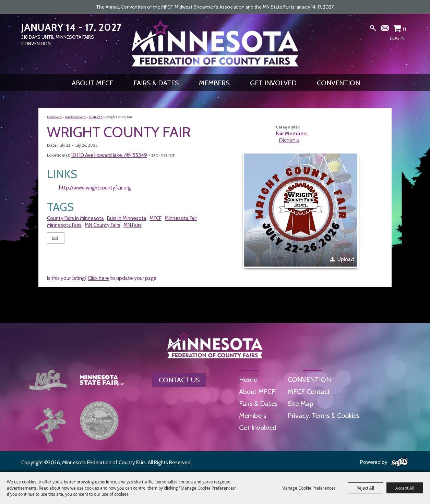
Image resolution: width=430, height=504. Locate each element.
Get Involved (273, 83)
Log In (397, 38)
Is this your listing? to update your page (102, 278)
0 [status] (404, 29)
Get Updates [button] (385, 29)
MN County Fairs (103, 225)
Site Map (301, 404)
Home (248, 380)
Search (373, 29)
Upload (346, 259)
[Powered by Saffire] (400, 462)
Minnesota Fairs (64, 225)
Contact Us (179, 380)
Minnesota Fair (181, 218)
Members (214, 83)
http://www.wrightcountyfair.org (95, 188)
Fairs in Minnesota (127, 218)
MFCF (156, 218)
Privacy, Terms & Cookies (324, 416)
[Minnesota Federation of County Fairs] (215, 43)
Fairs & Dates (156, 83)
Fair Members (75, 117)
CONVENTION (338, 83)
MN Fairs (133, 225)
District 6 (96, 117)
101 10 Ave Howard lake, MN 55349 (109, 155)
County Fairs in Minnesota (75, 218)
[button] (301, 210)
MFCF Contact (309, 392)
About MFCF (92, 83)
